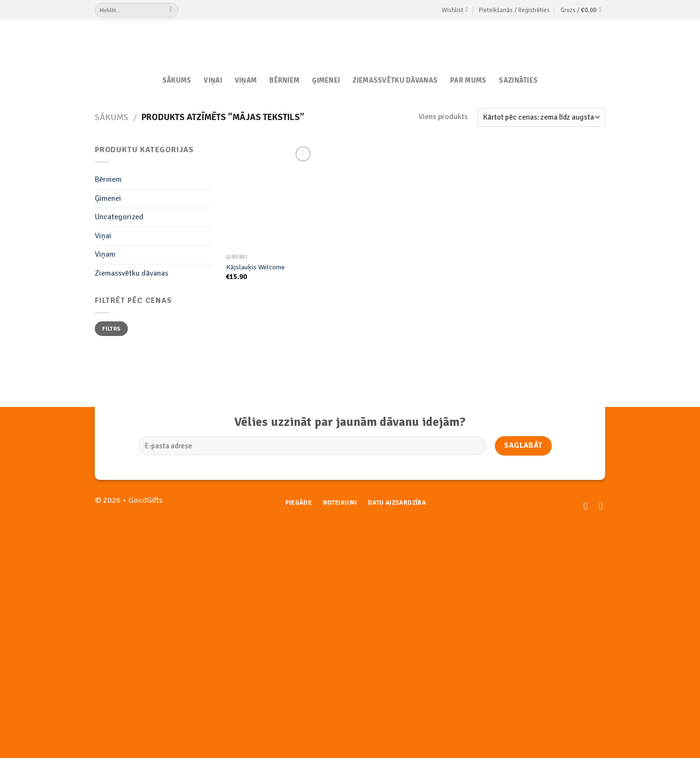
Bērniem (284, 80)
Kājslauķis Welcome (255, 267)
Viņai (213, 80)
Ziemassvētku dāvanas (395, 80)
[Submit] (171, 10)
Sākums (177, 80)
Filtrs (111, 329)
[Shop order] (541, 117)
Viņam (246, 80)
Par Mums (468, 80)
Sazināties (518, 80)
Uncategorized (119, 217)
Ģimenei (326, 80)
